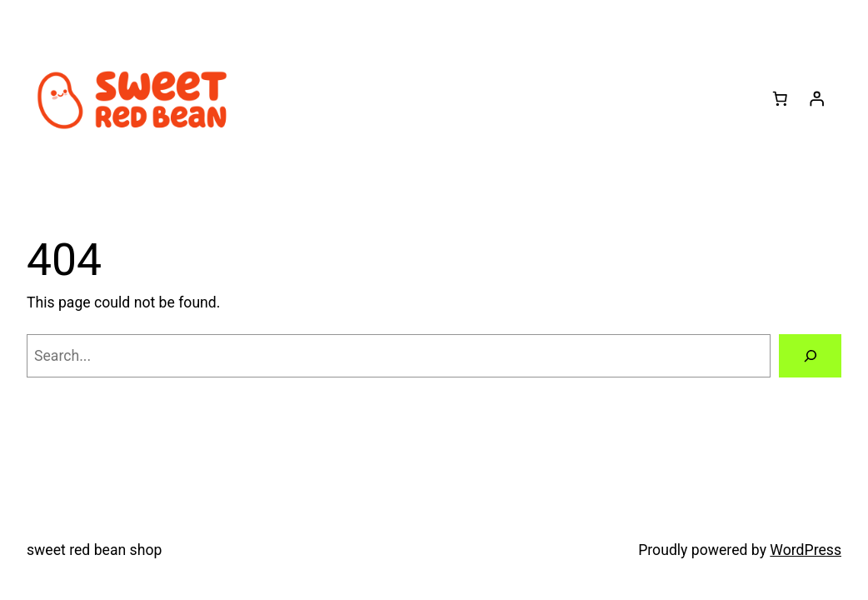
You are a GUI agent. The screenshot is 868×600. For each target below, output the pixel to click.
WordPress (806, 550)
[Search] (810, 356)
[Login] (816, 98)
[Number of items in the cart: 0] (780, 98)
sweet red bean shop (94, 550)
